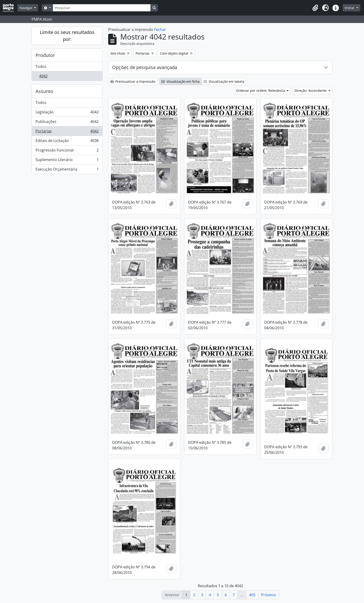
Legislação (67, 113)
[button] (315, 8)
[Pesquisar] (102, 8)
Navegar (26, 8)
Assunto (44, 91)
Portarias (67, 132)
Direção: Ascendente (311, 91)
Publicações (67, 123)
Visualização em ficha (180, 81)
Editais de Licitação (67, 142)
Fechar (160, 30)
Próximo (269, 595)
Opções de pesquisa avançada (145, 67)
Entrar (350, 8)
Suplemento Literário (67, 161)
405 (252, 595)
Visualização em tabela (224, 81)
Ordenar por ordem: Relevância (261, 91)
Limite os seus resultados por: (67, 36)
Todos (41, 66)
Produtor (45, 55)
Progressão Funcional (67, 151)
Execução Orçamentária (67, 170)
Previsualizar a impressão (133, 81)
